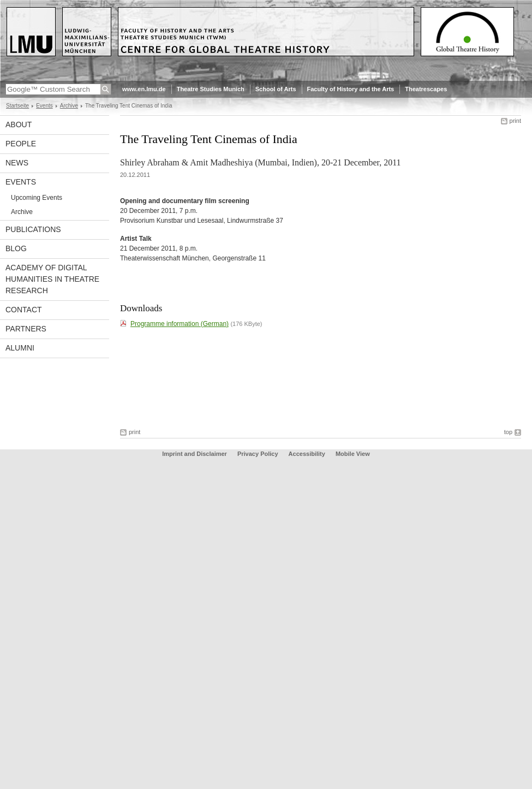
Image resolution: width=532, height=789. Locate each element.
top (508, 432)
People (21, 144)
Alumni (20, 348)
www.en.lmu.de (144, 89)
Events (44, 106)
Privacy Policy (258, 454)
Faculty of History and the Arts (351, 89)
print (515, 121)
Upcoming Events (37, 198)
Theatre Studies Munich (211, 89)
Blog (16, 248)
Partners (26, 329)
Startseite (17, 106)
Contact (24, 310)
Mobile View (353, 454)
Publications (33, 229)
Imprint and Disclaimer (195, 454)
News (17, 163)
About (19, 124)
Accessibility (308, 454)
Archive (69, 106)
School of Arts (276, 89)
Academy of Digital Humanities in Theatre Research (52, 279)
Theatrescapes (426, 89)
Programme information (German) (180, 324)
